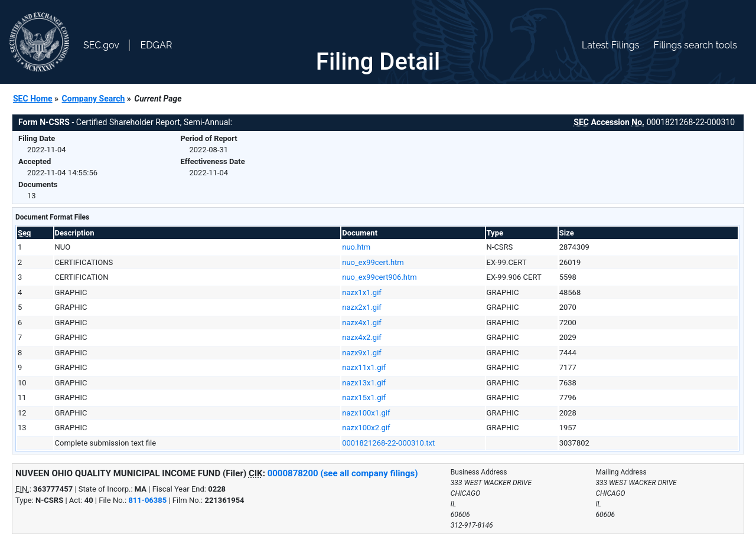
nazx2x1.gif (362, 307)
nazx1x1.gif (362, 292)
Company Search (94, 99)
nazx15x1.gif (364, 397)
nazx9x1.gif (362, 353)
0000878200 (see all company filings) (343, 473)
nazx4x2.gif (362, 337)
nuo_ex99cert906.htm (379, 277)
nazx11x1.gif (364, 367)
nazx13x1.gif (364, 383)
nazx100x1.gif (366, 413)
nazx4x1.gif (362, 323)
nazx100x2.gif (366, 428)
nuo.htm (356, 247)
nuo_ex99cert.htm (373, 262)
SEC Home (33, 99)
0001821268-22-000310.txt (388, 443)
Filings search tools (695, 45)
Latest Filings (610, 45)
